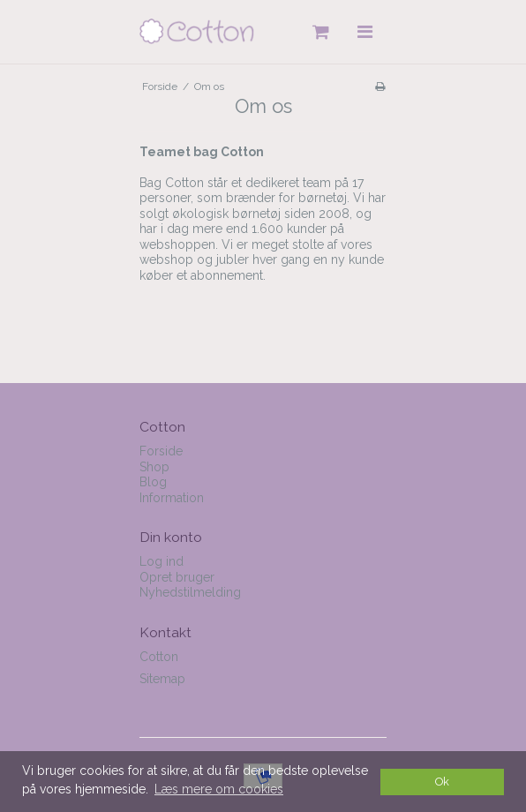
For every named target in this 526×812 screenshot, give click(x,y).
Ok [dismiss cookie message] (442, 782)
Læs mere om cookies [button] (219, 789)
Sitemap (162, 679)
